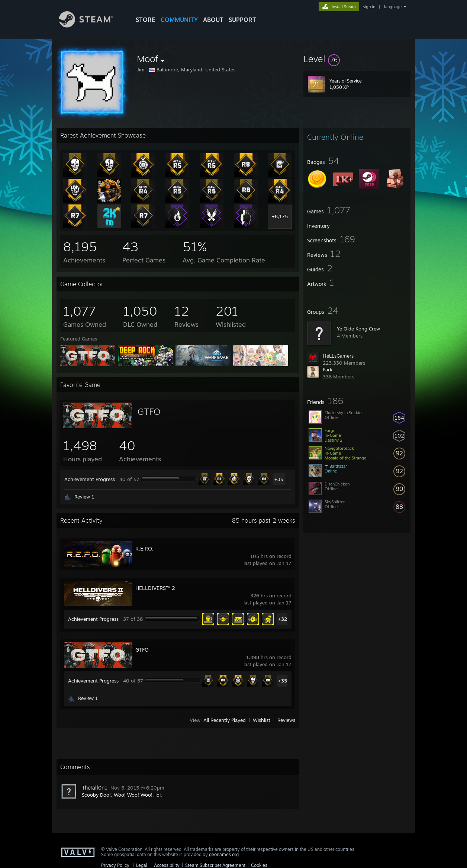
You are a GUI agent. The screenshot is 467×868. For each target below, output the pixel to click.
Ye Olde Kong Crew (358, 329)
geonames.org (224, 854)
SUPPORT (242, 20)
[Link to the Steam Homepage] (91, 25)
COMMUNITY (179, 20)
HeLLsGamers (338, 356)
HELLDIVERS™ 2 (155, 588)
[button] (357, 59)
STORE (146, 20)
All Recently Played (225, 720)
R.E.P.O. (144, 548)
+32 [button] (283, 619)
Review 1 (84, 497)
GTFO (149, 412)
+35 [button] (279, 479)
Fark (328, 370)
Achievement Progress (90, 479)
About (213, 20)
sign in (369, 7)
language (393, 7)
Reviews (286, 720)
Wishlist (262, 720)
